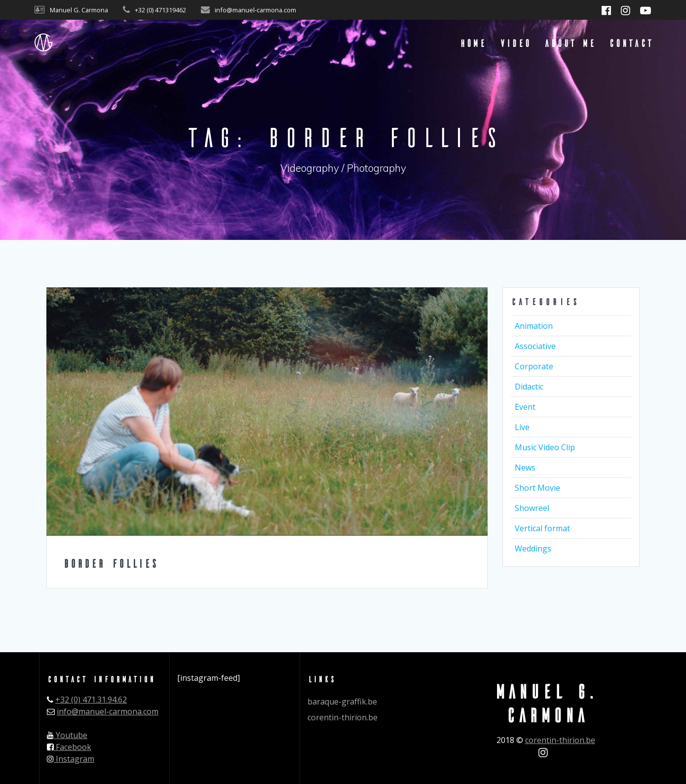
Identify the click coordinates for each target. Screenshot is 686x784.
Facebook (69, 747)
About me (570, 43)
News (525, 468)
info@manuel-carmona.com (108, 711)
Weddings (533, 549)
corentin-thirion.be (343, 717)
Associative (535, 346)
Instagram (71, 759)
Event (525, 407)
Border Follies (110, 563)
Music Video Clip (545, 447)
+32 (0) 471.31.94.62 (91, 700)
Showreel (532, 508)
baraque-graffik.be (342, 702)
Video (515, 43)
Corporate (534, 366)
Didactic (529, 387)
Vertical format (542, 528)
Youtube (67, 735)
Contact (630, 43)
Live (522, 427)
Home (473, 43)
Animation (534, 326)
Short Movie (537, 488)
